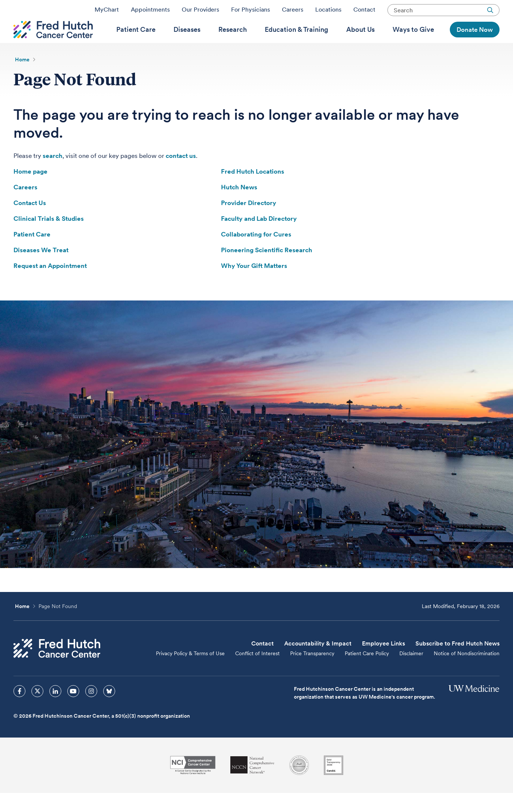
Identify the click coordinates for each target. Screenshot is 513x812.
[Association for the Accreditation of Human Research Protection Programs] (299, 784)
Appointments (150, 12)
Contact (364, 12)
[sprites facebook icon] (19, 710)
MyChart (107, 12)
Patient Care (32, 253)
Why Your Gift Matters (254, 285)
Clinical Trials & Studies (49, 238)
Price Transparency (312, 672)
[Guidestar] (334, 784)
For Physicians (251, 12)
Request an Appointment (50, 285)
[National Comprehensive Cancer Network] (252, 784)
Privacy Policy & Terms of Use (190, 672)
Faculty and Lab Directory (259, 238)
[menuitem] (136, 42)
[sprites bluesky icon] (109, 710)
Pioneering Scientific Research (267, 269)
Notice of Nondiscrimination (467, 672)
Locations (328, 12)
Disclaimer (411, 672)
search (53, 175)
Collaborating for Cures (256, 253)
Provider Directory (249, 222)
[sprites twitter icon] (37, 710)
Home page (30, 190)
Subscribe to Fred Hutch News (457, 663)
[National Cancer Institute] (193, 784)
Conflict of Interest (257, 672)
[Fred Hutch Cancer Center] (57, 667)
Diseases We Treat (41, 269)
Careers (293, 12)
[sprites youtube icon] (73, 710)
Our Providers (200, 12)
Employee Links (383, 663)
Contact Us (30, 222)
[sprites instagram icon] (91, 710)
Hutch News (239, 206)
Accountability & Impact (318, 663)
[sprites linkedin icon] (55, 710)
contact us (181, 175)
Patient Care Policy (367, 672)
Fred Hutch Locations (253, 190)
